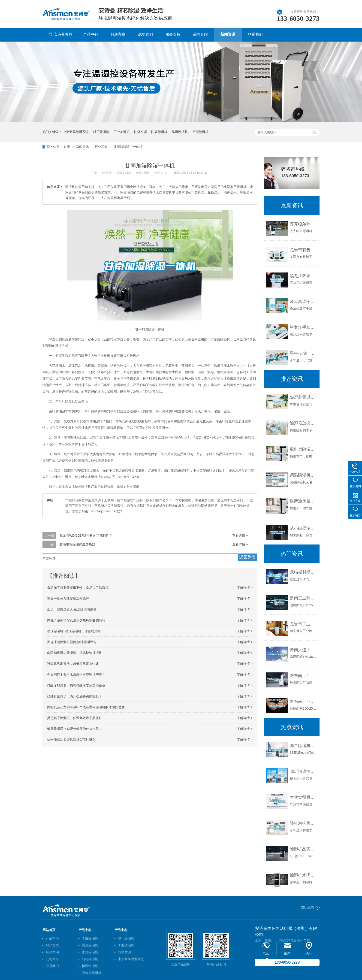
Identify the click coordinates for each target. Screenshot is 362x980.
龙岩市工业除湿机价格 (303, 624)
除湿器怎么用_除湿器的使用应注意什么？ (303, 423)
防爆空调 (141, 132)
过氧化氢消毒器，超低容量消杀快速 (73, 664)
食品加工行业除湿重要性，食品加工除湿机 (78, 588)
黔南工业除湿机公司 (303, 598)
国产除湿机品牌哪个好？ (303, 746)
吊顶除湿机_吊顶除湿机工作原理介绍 (74, 631)
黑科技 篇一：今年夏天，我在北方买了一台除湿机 (303, 353)
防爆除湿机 (180, 132)
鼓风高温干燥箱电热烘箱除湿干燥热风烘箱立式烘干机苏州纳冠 (303, 302)
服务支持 (173, 34)
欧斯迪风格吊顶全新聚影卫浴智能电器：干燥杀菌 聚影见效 (303, 501)
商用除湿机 (90, 945)
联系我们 (255, 34)
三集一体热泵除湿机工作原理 (68, 599)
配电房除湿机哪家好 (303, 449)
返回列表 (247, 557)
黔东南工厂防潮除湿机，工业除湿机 (303, 676)
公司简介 (52, 959)
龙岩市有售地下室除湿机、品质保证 (303, 250)
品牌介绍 (200, 34)
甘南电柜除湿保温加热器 (77, 544)
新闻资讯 (228, 34)
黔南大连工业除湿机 (303, 650)
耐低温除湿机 (92, 973)
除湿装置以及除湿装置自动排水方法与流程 (303, 397)
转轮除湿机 (90, 959)
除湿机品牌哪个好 (303, 849)
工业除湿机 (90, 938)
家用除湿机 (90, 952)
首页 (67, 147)
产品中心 (90, 34)
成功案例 (145, 34)
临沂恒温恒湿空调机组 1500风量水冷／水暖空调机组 (303, 771)
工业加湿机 (122, 132)
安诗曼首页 (63, 34)
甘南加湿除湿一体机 (128, 147)
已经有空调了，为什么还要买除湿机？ (75, 696)
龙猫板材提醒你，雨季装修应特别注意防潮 (303, 572)
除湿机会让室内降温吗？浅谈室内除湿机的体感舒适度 (86, 707)
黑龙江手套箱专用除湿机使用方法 (303, 327)
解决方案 (118, 34)
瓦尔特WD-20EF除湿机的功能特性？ (86, 535)
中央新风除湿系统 (76, 132)
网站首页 (49, 930)
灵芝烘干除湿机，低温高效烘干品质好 (75, 718)
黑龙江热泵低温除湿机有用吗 (303, 276)
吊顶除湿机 (200, 132)
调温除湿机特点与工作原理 (303, 475)
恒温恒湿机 (90, 966)
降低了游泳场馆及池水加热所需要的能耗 (76, 620)
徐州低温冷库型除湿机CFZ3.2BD (71, 740)
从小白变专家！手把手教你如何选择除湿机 (303, 528)
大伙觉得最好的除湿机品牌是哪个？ (303, 797)
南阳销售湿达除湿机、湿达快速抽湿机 (75, 653)
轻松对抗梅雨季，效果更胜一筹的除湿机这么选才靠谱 (303, 823)
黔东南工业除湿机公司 (303, 702)
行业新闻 (101, 147)
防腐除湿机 (159, 132)
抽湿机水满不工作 (303, 875)
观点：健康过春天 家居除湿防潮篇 (72, 609)
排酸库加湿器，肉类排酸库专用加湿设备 (76, 685)
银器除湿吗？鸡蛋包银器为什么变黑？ (75, 729)
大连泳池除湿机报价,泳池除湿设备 (72, 642)
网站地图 (307, 908)
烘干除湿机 (101, 132)
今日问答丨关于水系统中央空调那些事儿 (76, 675)
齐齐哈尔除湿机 (303, 224)
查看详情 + (240, 535)
